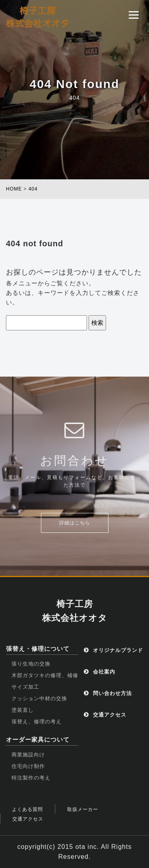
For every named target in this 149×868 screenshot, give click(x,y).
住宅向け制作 (28, 766)
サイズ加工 (25, 687)
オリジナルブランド (113, 650)
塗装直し (23, 710)
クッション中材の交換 (39, 698)
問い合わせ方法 (108, 693)
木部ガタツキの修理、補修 (45, 675)
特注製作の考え (31, 778)
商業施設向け (28, 755)
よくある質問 (27, 809)
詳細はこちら (75, 523)
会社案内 (100, 672)
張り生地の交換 (31, 664)
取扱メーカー (83, 809)
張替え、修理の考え (37, 722)
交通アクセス (105, 715)
